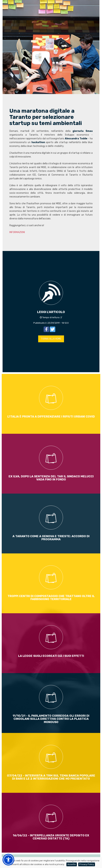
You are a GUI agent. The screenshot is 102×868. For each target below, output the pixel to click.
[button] (8, 860)
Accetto (72, 864)
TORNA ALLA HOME (51, 339)
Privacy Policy (87, 864)
